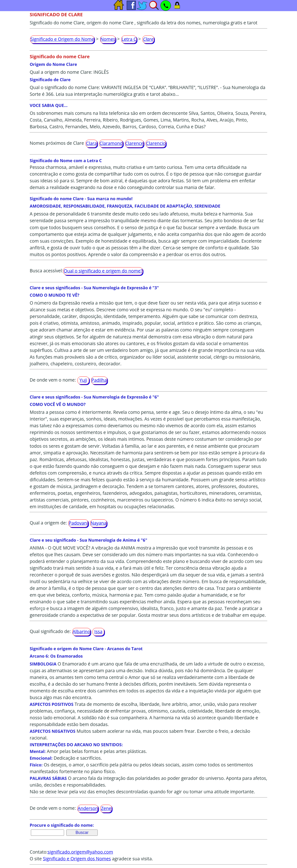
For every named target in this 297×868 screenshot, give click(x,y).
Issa (98, 632)
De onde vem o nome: (53, 380)
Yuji (83, 380)
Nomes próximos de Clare (57, 143)
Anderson (88, 808)
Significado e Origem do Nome (62, 39)
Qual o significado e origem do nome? (103, 271)
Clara (92, 143)
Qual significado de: (50, 631)
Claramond (111, 143)
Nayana (98, 523)
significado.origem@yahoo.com (80, 852)
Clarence (134, 143)
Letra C (129, 39)
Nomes (108, 39)
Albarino (81, 632)
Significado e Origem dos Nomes (77, 859)
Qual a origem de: (48, 523)
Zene (106, 808)
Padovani (78, 523)
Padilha (99, 380)
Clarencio (156, 143)
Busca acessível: (46, 271)
